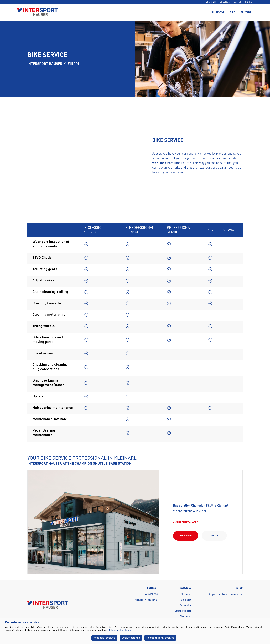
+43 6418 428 (210, 2)
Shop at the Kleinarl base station (225, 594)
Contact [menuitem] (246, 12)
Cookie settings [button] (131, 638)
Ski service (185, 605)
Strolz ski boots (183, 611)
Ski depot (186, 600)
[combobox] (248, 2)
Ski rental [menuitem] (218, 12)
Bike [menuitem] (232, 12)
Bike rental (185, 616)
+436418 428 (151, 594)
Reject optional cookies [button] (160, 638)
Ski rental (186, 594)
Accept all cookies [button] (104, 638)
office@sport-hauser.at (231, 2)
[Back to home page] (37, 12)
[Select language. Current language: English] (248, 2)
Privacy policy (116, 630)
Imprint (129, 630)
